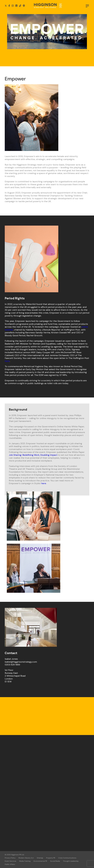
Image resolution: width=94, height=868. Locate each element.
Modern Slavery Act (26, 858)
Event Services (10, 861)
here (7, 361)
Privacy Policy (10, 858)
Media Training (25, 861)
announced (46, 193)
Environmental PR (40, 861)
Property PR (51, 858)
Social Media (55, 861)
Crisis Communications (67, 858)
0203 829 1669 (12, 665)
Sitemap (40, 858)
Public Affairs (10, 864)
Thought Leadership (71, 861)
